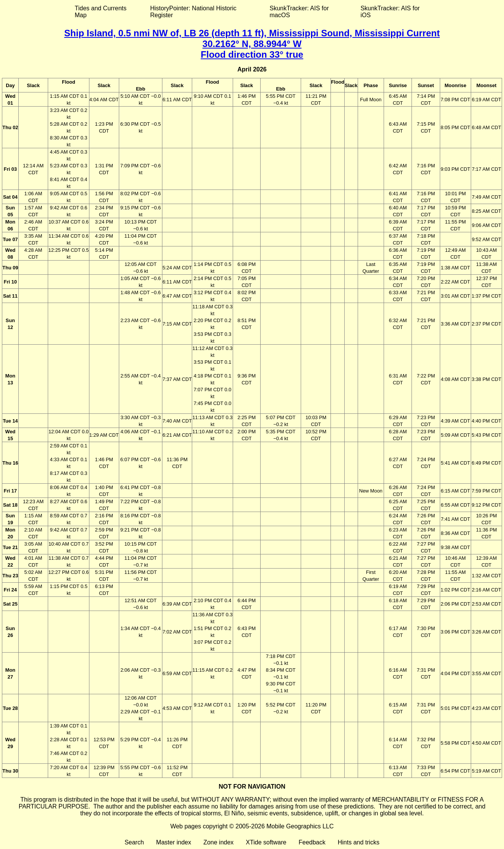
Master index (174, 842)
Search (134, 842)
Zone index (218, 842)
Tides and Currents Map (101, 12)
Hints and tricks (359, 842)
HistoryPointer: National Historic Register (193, 12)
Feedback (312, 842)
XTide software (266, 842)
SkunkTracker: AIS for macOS (299, 12)
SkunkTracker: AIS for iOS (390, 12)
